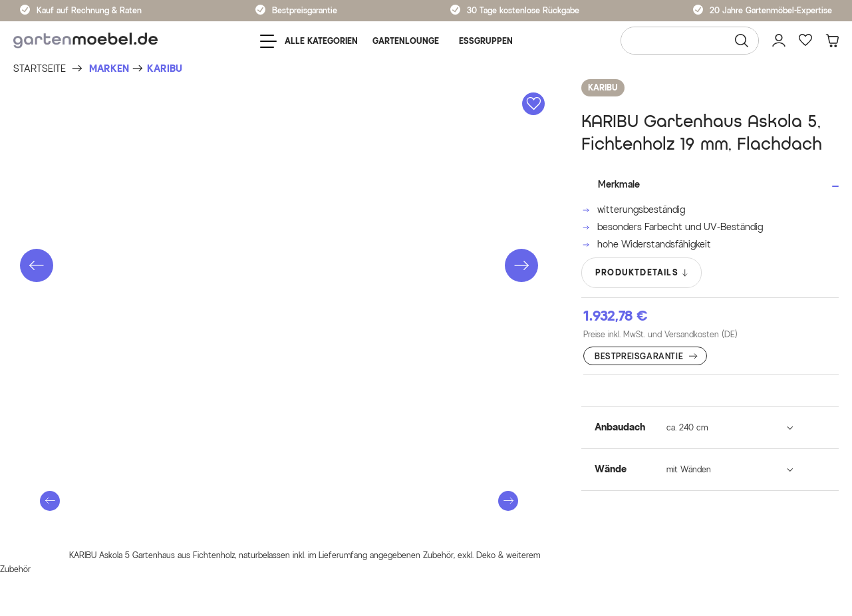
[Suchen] (742, 41)
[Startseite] (40, 69)
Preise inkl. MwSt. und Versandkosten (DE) (660, 334)
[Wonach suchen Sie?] (690, 41)
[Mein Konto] (779, 41)
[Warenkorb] (832, 41)
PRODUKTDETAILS (642, 273)
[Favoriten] (805, 41)
